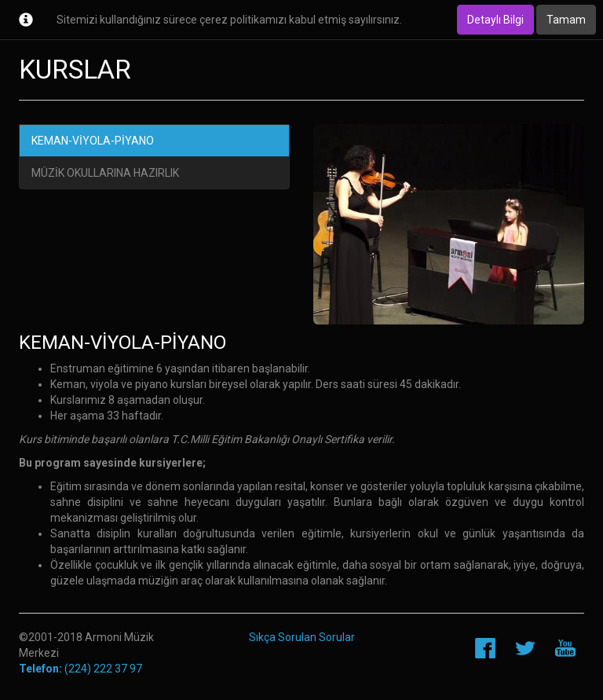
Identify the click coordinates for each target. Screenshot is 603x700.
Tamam (566, 20)
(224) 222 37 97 (80, 669)
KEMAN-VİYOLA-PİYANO (93, 141)
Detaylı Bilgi (495, 20)
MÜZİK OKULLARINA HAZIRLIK (105, 173)
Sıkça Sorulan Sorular (302, 637)
